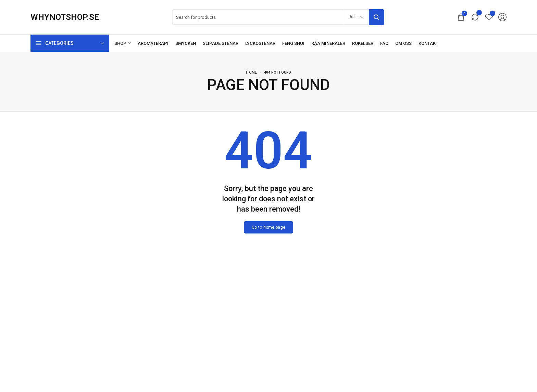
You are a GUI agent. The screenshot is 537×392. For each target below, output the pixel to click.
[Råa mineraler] (328, 43)
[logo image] (65, 17)
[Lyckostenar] (260, 43)
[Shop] (123, 43)
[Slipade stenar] (221, 43)
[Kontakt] (428, 43)
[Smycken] (186, 43)
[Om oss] (403, 43)
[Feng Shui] (293, 43)
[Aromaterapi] (153, 43)
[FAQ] (384, 43)
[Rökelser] (363, 43)
